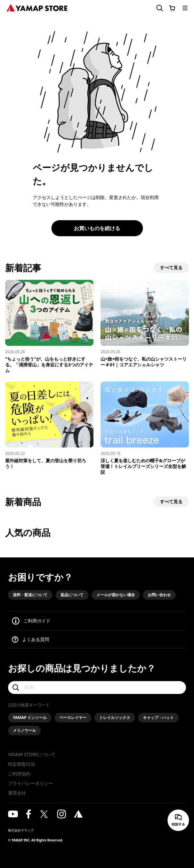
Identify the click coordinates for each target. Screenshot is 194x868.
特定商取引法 (22, 764)
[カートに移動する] (172, 8)
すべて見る (171, 267)
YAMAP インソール (30, 718)
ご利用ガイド (37, 621)
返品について (72, 595)
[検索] (97, 688)
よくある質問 (36, 639)
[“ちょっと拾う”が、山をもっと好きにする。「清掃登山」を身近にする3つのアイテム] (49, 327)
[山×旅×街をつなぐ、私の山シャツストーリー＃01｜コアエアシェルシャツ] (145, 324)
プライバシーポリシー (31, 783)
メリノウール (24, 730)
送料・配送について (30, 595)
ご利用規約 (19, 774)
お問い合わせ (159, 595)
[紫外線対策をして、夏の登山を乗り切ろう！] (49, 425)
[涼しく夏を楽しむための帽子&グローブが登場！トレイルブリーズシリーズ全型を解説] (145, 428)
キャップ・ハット (158, 718)
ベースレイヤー (73, 718)
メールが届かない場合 (116, 595)
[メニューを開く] (185, 8)
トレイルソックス (115, 718)
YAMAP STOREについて (32, 754)
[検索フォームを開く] (156, 8)
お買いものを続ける (97, 228)
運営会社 (17, 793)
